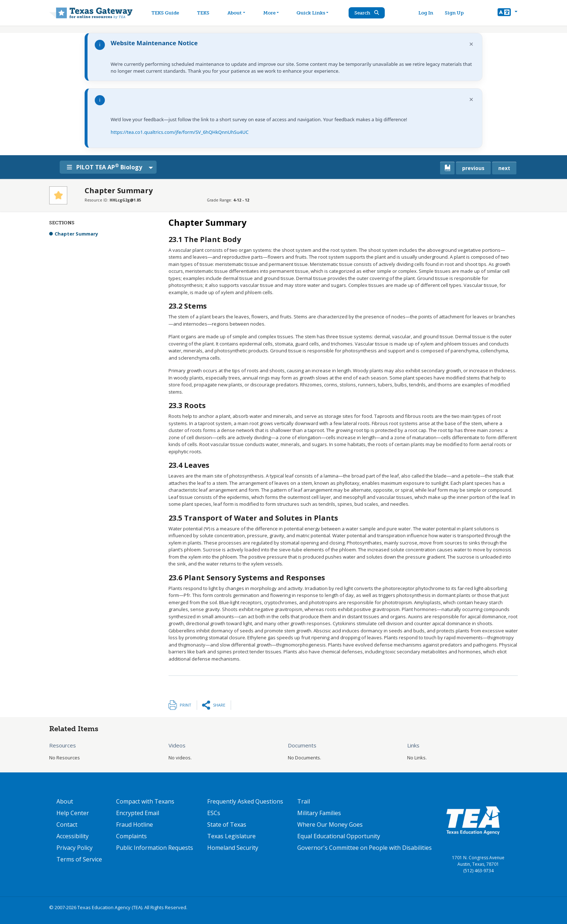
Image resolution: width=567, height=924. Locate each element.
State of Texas (227, 825)
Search (368, 13)
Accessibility (73, 836)
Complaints (131, 836)
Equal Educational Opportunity (339, 836)
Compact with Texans (145, 801)
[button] (508, 13)
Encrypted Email (138, 813)
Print (186, 705)
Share (219, 705)
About (65, 801)
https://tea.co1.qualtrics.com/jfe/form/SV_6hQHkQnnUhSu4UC (180, 132)
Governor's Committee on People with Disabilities (364, 848)
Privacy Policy (74, 848)
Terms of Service (79, 859)
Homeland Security (233, 848)
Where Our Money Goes (330, 825)
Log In (427, 13)
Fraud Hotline (135, 825)
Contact (67, 825)
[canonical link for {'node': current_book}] (447, 168)
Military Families (319, 813)
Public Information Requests (155, 848)
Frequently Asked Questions (245, 801)
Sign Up (455, 13)
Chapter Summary (76, 234)
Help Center (73, 813)
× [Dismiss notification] (471, 44)
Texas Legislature (231, 836)
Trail (304, 801)
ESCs (214, 813)
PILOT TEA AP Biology (106, 167)
